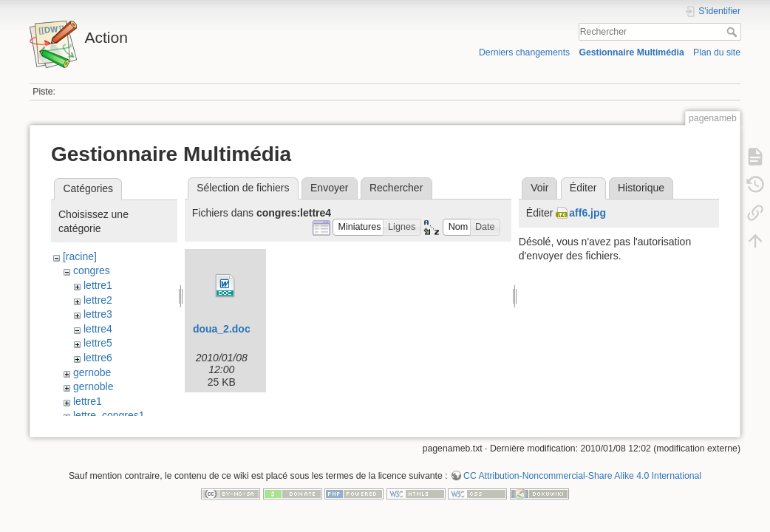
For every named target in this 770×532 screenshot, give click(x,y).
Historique (641, 188)
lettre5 (98, 343)
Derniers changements (524, 52)
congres (92, 270)
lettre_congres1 (109, 415)
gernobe (92, 372)
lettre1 (98, 285)
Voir (539, 188)
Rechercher (733, 32)
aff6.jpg (587, 213)
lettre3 (98, 314)
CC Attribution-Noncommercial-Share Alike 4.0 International (582, 483)
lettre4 (98, 329)
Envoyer (329, 188)
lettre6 (98, 358)
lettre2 (98, 300)
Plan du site (717, 52)
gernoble (93, 386)
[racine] (80, 256)
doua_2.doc (222, 329)
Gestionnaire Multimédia (631, 52)
